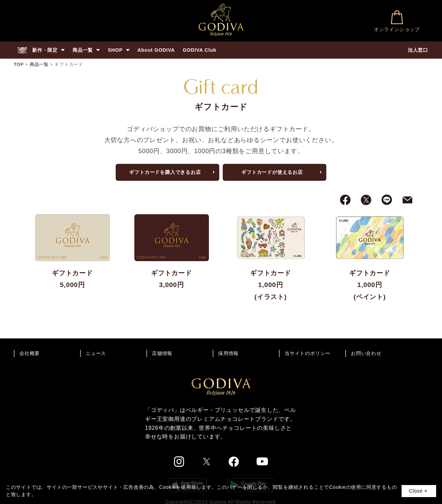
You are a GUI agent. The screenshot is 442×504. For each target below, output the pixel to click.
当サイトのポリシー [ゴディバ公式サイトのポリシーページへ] (308, 353)
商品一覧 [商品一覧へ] (39, 64)
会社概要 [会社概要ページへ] (30, 353)
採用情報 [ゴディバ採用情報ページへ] (228, 353)
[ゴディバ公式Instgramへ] (179, 462)
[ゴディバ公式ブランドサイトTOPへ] (221, 386)
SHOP (119, 50)
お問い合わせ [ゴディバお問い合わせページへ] (366, 353)
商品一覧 (86, 50)
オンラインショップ (397, 21)
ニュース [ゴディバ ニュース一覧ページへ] (96, 353)
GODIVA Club (199, 50)
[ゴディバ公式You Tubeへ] (262, 461)
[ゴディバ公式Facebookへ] (234, 462)
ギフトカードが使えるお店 (272, 172)
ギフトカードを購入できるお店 (165, 172)
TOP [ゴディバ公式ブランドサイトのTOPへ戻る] (19, 64)
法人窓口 (418, 50)
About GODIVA (156, 50)
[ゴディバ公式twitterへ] (206, 462)
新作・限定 (41, 50)
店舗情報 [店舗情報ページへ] (162, 353)
